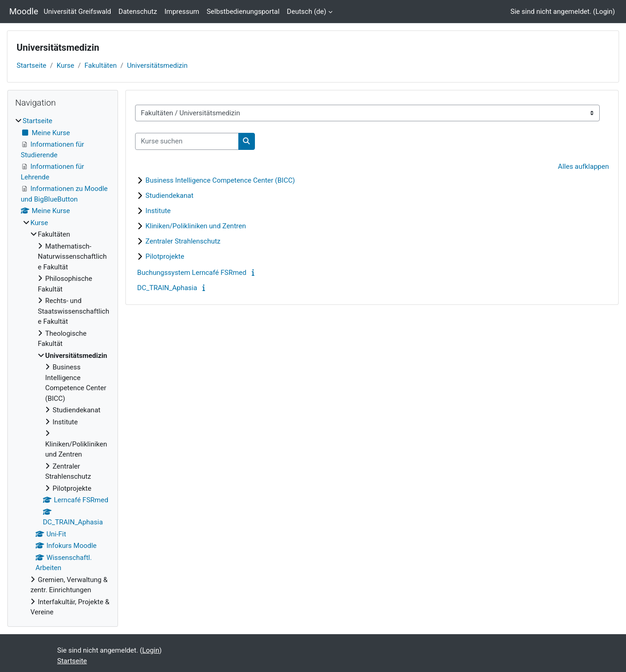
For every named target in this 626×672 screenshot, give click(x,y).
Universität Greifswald (77, 12)
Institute (158, 211)
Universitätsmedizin (157, 65)
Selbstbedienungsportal (243, 12)
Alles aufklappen (583, 167)
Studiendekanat (170, 196)
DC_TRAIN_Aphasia (167, 288)
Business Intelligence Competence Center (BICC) (220, 180)
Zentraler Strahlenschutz (183, 241)
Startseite (32, 65)
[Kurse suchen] (187, 141)
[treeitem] (63, 367)
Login (604, 12)
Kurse (65, 65)
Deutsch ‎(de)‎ (306, 12)
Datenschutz (138, 12)
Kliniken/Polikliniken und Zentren (196, 226)
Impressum (182, 12)
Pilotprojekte (165, 256)
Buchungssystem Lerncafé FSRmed (192, 273)
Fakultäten (100, 65)
